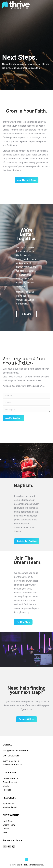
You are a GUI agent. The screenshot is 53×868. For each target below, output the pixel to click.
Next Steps (8, 821)
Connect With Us (11, 778)
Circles (6, 829)
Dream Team (9, 825)
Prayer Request (10, 782)
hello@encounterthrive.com (16, 751)
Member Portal (10, 807)
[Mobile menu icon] (50, 5)
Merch (6, 786)
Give (5, 832)
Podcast (7, 790)
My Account (8, 804)
